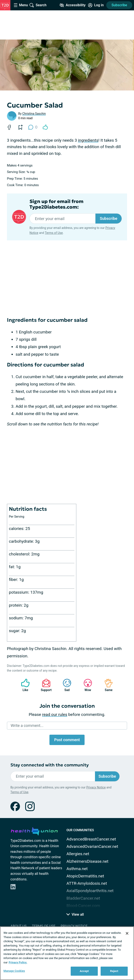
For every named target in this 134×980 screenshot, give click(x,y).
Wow (86, 685)
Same (106, 685)
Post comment (67, 740)
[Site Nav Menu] (21, 5)
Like (23, 685)
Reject (114, 971)
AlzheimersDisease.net (87, 861)
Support (45, 685)
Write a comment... (27, 725)
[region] (67, 953)
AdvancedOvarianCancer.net (92, 846)
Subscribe (119, 5)
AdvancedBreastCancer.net (91, 839)
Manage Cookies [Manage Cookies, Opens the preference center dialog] (14, 971)
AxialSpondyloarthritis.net (90, 891)
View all (75, 914)
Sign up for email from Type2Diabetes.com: (56, 204)
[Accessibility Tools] (73, 5)
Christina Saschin (34, 114)
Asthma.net (77, 869)
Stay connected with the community (50, 765)
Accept (84, 971)
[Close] (127, 933)
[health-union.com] (34, 831)
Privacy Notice (96, 787)
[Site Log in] (96, 5)
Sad (65, 685)
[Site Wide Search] (38, 5)
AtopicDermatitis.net (85, 876)
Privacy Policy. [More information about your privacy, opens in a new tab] (18, 962)
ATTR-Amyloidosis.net (87, 883)
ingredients (88, 140)
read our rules (55, 714)
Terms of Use (54, 233)
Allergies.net (78, 854)
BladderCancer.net (83, 898)
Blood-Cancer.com (83, 906)
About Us (19, 926)
